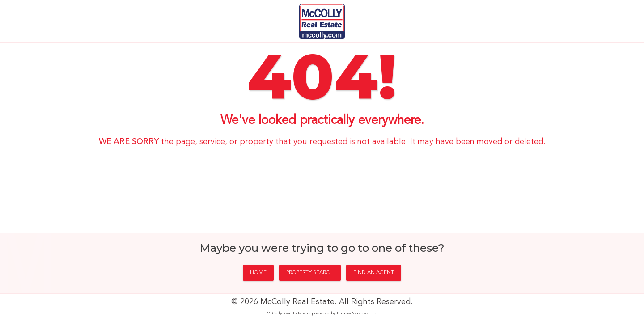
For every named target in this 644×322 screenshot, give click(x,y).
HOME (258, 273)
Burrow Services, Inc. (357, 313)
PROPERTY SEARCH (310, 273)
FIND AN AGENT (374, 273)
